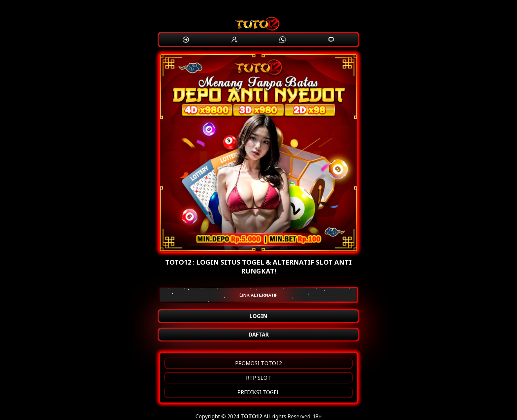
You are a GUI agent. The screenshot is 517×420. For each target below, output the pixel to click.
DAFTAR (259, 335)
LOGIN (258, 316)
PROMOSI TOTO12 (258, 363)
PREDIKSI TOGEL (258, 392)
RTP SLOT (258, 378)
